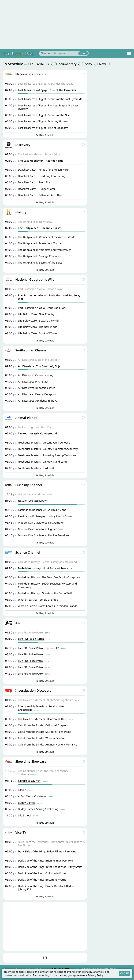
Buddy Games (26, 803)
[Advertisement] (67, 24)
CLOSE (124, 973)
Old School (25, 815)
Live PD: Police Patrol (31, 632)
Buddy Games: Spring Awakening (38, 809)
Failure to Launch (29, 781)
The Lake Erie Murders (31, 700)
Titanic (22, 790)
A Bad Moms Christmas (32, 796)
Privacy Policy (96, 975)
